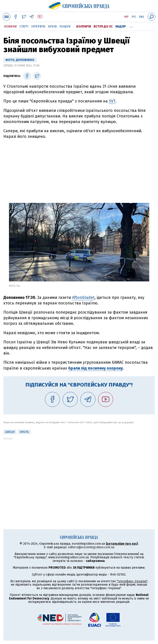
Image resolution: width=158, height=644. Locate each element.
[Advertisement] (79, 169)
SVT (112, 101)
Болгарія (84, 27)
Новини (10, 27)
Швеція (10, 432)
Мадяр (121, 27)
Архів (52, 27)
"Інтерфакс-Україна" (132, 581)
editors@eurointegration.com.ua (91, 547)
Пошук (65, 27)
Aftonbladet (83, 298)
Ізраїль (24, 432)
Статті (24, 27)
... (131, 26)
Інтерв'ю (38, 27)
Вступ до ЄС (103, 27)
